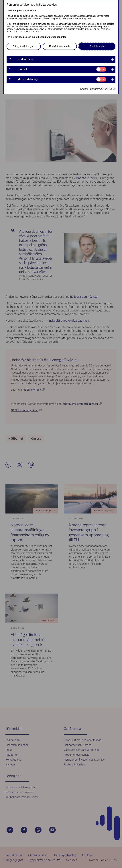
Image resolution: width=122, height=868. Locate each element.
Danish (10, 11)
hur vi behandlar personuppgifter (49, 37)
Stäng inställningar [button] (23, 46)
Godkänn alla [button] (97, 46)
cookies (23, 37)
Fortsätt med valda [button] (60, 46)
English (18, 11)
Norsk (26, 11)
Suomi (33, 11)
